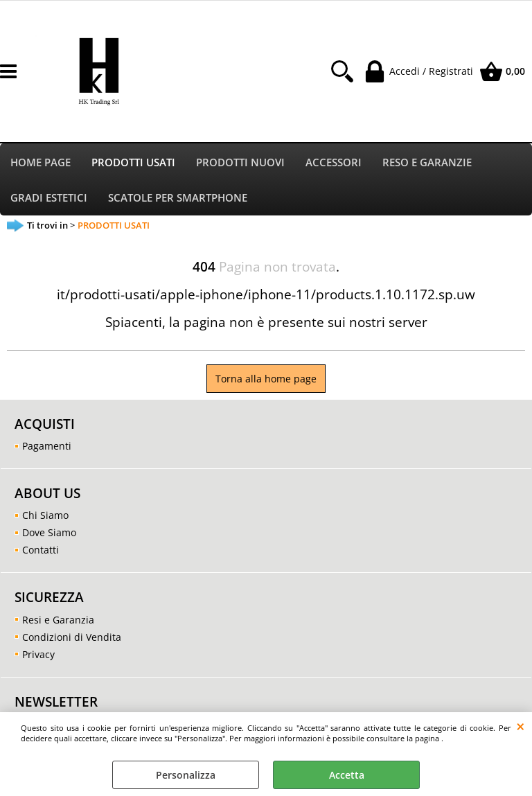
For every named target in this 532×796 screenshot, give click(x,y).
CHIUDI (521, 726)
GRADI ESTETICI (49, 200)
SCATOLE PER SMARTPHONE (178, 200)
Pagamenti (47, 449)
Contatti (41, 553)
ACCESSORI (334, 163)
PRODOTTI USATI (133, 163)
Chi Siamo (45, 519)
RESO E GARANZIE (427, 163)
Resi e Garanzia (58, 622)
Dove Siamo (49, 536)
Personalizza (186, 775)
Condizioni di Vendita (72, 640)
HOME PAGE (41, 163)
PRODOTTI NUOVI (240, 163)
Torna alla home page (266, 382)
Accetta (347, 775)
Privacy (38, 657)
